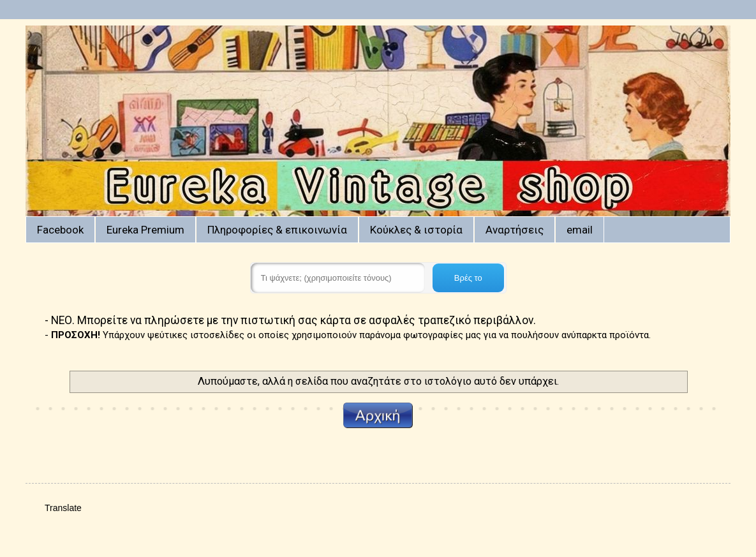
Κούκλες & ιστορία (416, 230)
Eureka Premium (145, 230)
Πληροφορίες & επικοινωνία (277, 230)
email (580, 230)
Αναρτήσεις (515, 230)
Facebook (60, 230)
